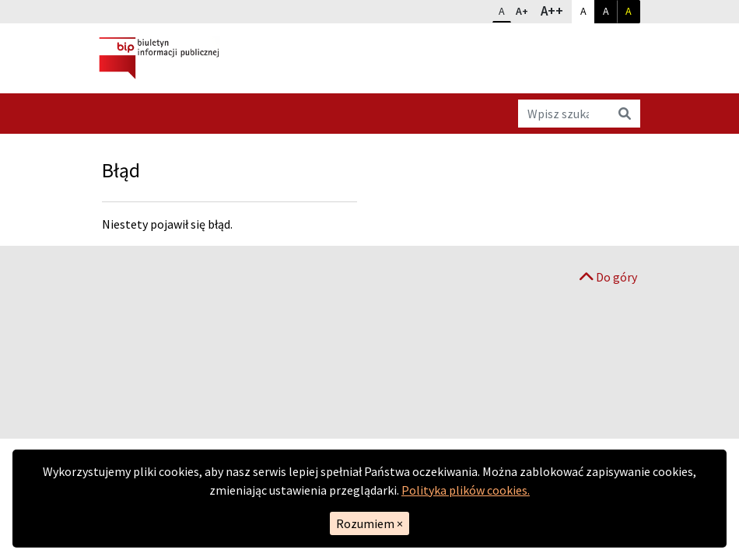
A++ (556, 10)
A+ (525, 9)
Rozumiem (369, 523)
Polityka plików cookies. (466, 490)
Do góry (608, 277)
